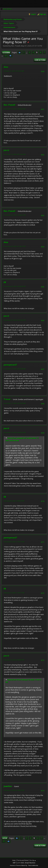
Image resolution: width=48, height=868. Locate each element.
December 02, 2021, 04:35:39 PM (15, 286)
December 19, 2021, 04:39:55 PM (15, 432)
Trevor (7, 399)
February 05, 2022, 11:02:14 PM (14, 542)
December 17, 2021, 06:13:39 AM (15, 403)
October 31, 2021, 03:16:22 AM (14, 71)
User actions (40, 60)
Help (14, 860)
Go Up (5, 838)
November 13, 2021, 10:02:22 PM (15, 109)
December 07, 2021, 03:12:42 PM (15, 320)
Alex (6, 67)
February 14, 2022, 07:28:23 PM (14, 790)
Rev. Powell (10, 105)
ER (5, 282)
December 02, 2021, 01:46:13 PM (15, 246)
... (27, 52)
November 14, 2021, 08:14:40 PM (15, 154)
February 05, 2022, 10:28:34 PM (14, 501)
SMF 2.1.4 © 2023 (18, 863)
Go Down (6, 53)
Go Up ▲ (33, 860)
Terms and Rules (23, 860)
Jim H (6, 150)
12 (6, 56)
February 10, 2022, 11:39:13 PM (14, 593)
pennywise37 (10, 365)
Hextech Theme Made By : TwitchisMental (24, 865)
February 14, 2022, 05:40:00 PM (14, 660)
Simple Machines (30, 863)
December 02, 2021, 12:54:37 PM (15, 215)
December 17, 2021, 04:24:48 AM (15, 369)
